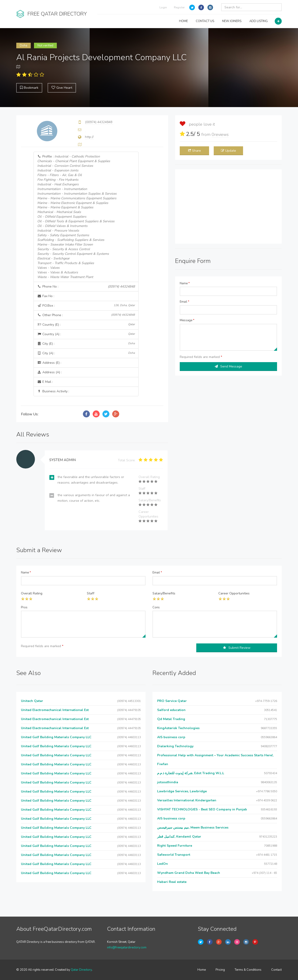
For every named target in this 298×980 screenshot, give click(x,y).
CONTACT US (205, 21)
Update (229, 151)
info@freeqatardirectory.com (127, 947)
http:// (89, 137)
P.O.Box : (86, 306)
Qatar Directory (81, 970)
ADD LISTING (259, 21)
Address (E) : (49, 363)
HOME (183, 21)
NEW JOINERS (232, 21)
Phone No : (86, 287)
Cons (156, 607)
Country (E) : (86, 325)
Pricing (220, 970)
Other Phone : (86, 315)
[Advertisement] (228, 206)
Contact (276, 970)
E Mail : (45, 382)
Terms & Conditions (248, 970)
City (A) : (86, 353)
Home (202, 970)
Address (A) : (49, 372)
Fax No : (46, 296)
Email (185, 302)
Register (179, 7)
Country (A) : (86, 334)
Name (185, 283)
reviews (220, 134)
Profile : (77, 217)
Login (163, 7)
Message (187, 320)
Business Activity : (53, 391)
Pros (24, 607)
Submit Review (237, 648)
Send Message (228, 366)
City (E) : (86, 344)
